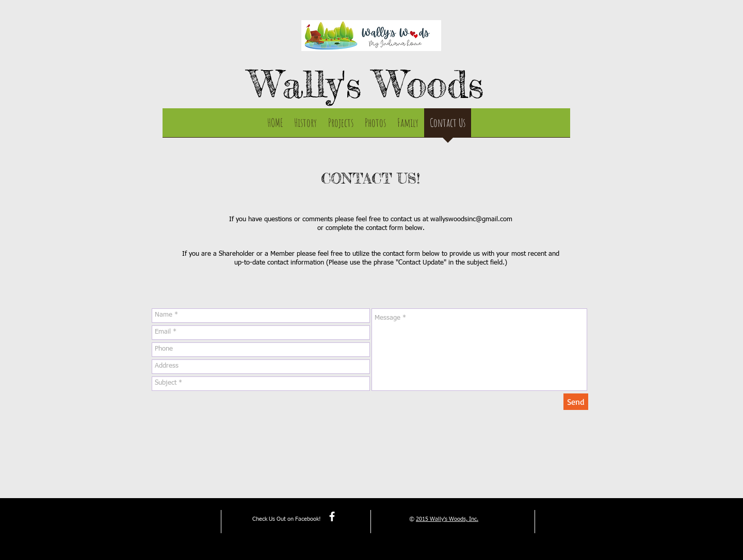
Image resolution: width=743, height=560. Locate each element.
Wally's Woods (367, 84)
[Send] (576, 402)
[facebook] (332, 516)
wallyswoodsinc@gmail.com (471, 219)
